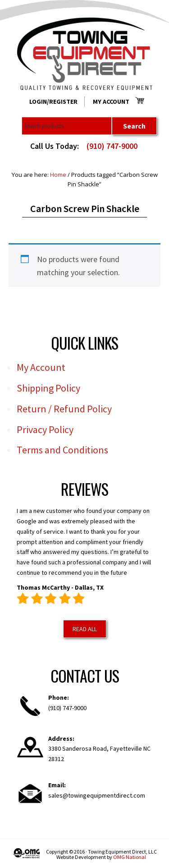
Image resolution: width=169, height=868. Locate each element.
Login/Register (53, 102)
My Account (111, 102)
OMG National (130, 857)
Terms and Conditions (62, 450)
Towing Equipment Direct (85, 54)
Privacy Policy (45, 429)
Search (134, 126)
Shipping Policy (48, 388)
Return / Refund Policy (64, 409)
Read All (85, 629)
